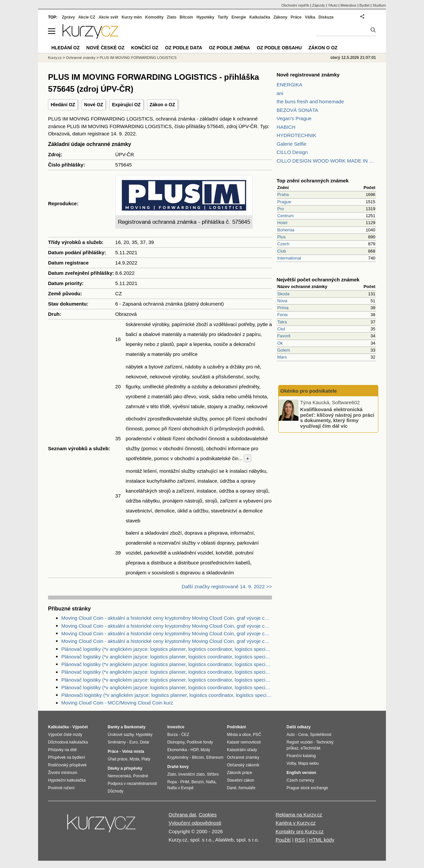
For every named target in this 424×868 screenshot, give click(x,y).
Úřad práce (117, 759)
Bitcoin (186, 17)
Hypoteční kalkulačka (67, 780)
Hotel (282, 223)
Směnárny (117, 742)
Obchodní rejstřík (295, 5)
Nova (282, 301)
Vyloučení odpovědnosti (195, 823)
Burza (172, 735)
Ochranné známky (81, 58)
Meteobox (348, 5)
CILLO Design (292, 152)
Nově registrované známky (308, 75)
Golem (284, 350)
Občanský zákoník (243, 765)
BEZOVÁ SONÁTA (297, 110)
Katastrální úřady (242, 750)
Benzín (198, 782)
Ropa (172, 782)
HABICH (286, 127)
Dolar (145, 742)
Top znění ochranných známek (313, 181)
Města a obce (239, 735)
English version (301, 773)
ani (280, 93)
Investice (176, 727)
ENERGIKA (290, 85)
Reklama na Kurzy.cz (299, 815)
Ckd (281, 329)
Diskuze (326, 17)
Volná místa (133, 751)
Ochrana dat (182, 815)
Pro (281, 209)
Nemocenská (119, 776)
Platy (146, 759)
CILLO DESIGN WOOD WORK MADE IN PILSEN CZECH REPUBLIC (326, 161)
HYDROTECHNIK (296, 135)
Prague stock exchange (307, 788)
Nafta (211, 782)
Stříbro (213, 774)
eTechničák (311, 748)
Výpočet (80, 727)
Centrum (286, 216)
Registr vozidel (300, 742)
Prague (284, 202)
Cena (303, 735)
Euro (133, 742)
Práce (296, 17)
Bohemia (286, 230)
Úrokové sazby (121, 735)
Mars (282, 357)
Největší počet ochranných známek (318, 280)
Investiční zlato (191, 774)
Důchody (115, 791)
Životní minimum (63, 773)
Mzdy (206, 750)
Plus (281, 237)
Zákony (280, 17)
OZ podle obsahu (279, 48)
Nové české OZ (106, 48)
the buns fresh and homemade (310, 101)
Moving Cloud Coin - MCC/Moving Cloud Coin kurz (117, 703)
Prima (283, 308)
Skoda (283, 294)
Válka (310, 17)
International (289, 258)
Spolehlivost (321, 735)
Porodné (141, 776)
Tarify (223, 17)
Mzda (134, 759)
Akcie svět (108, 17)
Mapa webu (308, 763)
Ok (280, 343)
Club (282, 251)
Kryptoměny (178, 757)
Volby (291, 763)
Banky (114, 727)
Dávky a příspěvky (125, 768)
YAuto (333, 5)
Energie (239, 17)
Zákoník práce (239, 773)
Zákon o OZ (162, 105)
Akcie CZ (87, 17)
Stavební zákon (241, 780)
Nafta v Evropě (180, 788)
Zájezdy (318, 5)
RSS (300, 840)
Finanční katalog (301, 756)
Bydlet (365, 5)
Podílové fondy (200, 742)
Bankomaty (135, 727)
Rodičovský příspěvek (67, 765)
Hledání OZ (63, 105)
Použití (283, 840)
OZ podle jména (229, 48)
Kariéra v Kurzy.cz (296, 823)
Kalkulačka (260, 17)
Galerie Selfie (291, 144)
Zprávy (68, 17)
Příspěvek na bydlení (67, 757)
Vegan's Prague (294, 118)
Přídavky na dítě (62, 750)
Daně (232, 788)
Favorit (284, 336)
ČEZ (185, 735)
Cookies (208, 815)
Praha (283, 194)
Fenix (283, 315)
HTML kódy (322, 840)
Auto (291, 735)
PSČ (257, 735)
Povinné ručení (61, 788)
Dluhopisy (176, 742)
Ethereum (215, 757)
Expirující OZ (126, 105)
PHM (185, 782)
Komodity (154, 17)
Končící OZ (145, 48)
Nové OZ (94, 105)
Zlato (172, 17)
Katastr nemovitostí (244, 742)
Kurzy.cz (55, 58)
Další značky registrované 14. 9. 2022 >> (227, 586)
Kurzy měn (132, 17)
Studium (379, 5)
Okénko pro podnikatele (309, 391)
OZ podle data (184, 48)
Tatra (282, 322)
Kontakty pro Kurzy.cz (300, 831)
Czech (283, 244)
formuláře (247, 788)
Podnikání (236, 727)
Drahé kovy (178, 767)
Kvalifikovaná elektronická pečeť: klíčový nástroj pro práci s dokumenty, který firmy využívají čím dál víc (337, 418)
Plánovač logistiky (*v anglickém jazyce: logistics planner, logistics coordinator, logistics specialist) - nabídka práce (167, 649)
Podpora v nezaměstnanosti (132, 784)
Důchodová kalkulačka (68, 742)
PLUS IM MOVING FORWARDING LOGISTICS (138, 58)
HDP (194, 750)
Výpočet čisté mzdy (65, 735)
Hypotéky (205, 17)
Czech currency (300, 780)
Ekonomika (177, 750)
